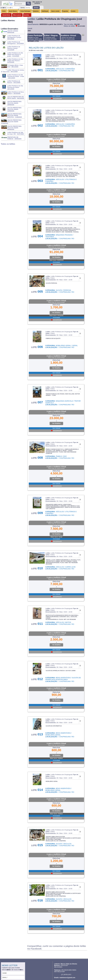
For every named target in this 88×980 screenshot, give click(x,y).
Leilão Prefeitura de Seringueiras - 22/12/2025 (16, 43)
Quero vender (55, 11)
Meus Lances (17, 15)
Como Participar (25, 11)
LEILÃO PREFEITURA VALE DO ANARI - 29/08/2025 (14, 103)
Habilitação (45, 11)
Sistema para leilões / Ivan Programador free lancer (74, 978)
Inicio (4, 11)
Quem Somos (13, 11)
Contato (73, 11)
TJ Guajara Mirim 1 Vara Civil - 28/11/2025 (15, 66)
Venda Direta (6, 15)
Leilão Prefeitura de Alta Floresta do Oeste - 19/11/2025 (15, 87)
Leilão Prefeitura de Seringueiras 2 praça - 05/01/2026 (14, 37)
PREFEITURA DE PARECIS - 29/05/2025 (14, 138)
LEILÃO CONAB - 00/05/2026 (13, 32)
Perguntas (65, 11)
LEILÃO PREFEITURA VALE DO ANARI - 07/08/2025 (11, 122)
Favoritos (26, 15)
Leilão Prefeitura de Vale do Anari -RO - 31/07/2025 (16, 133)
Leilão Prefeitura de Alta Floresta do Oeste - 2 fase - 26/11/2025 (16, 76)
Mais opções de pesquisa (37, 3)
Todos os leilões (8, 144)
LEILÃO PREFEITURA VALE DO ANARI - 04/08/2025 (14, 128)
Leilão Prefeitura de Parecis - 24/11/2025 (14, 82)
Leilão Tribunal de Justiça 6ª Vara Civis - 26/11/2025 (13, 71)
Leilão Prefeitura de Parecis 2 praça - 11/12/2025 (14, 48)
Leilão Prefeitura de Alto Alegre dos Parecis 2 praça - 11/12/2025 (15, 55)
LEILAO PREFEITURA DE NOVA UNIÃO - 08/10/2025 (16, 98)
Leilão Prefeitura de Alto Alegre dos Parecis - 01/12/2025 (15, 61)
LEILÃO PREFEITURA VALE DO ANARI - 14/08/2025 (14, 109)
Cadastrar (36, 11)
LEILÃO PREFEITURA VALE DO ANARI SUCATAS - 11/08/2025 (15, 116)
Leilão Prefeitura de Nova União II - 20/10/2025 (16, 93)
